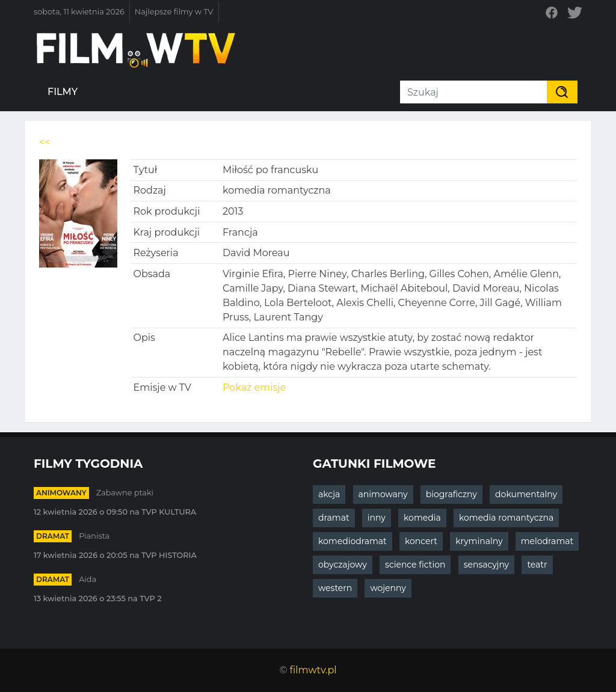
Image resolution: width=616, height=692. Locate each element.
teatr (537, 565)
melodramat (547, 541)
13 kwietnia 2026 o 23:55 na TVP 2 (98, 599)
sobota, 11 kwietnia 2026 (79, 12)
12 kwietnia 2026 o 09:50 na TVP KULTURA (115, 512)
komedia (422, 518)
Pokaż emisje (254, 387)
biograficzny (451, 494)
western (335, 588)
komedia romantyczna (506, 518)
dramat (53, 536)
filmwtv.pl (313, 670)
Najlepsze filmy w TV (174, 12)
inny (377, 518)
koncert (421, 541)
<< (45, 142)
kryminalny (479, 541)
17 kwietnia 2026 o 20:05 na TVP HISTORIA (115, 555)
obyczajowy (343, 565)
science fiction (415, 565)
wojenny (388, 588)
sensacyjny (487, 565)
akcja (329, 494)
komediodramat (353, 541)
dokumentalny (526, 494)
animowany (61, 493)
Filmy (63, 92)
